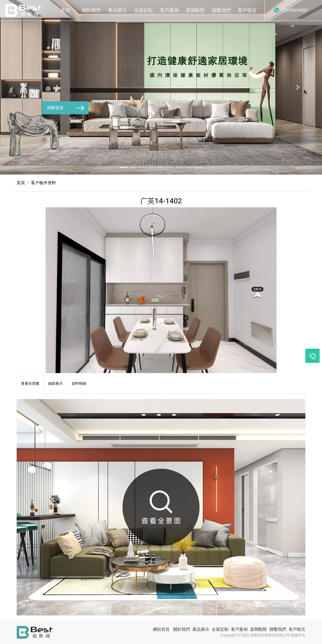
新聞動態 (195, 10)
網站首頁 (161, 629)
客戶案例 (169, 10)
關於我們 (91, 10)
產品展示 (117, 10)
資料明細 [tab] (79, 383)
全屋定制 (143, 10)
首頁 (65, 10)
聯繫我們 (221, 10)
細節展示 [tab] (55, 383)
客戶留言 (247, 10)
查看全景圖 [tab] (30, 383)
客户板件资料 (43, 183)
